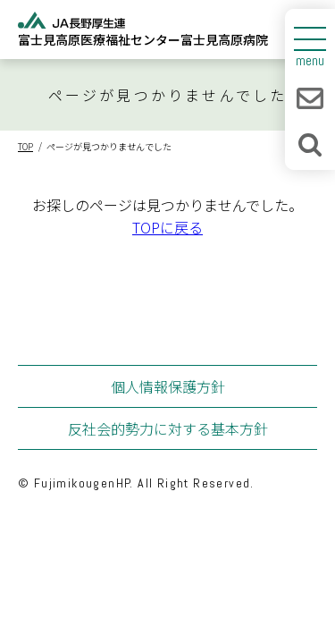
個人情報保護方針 (168, 386)
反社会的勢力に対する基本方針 (168, 428)
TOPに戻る (167, 227)
